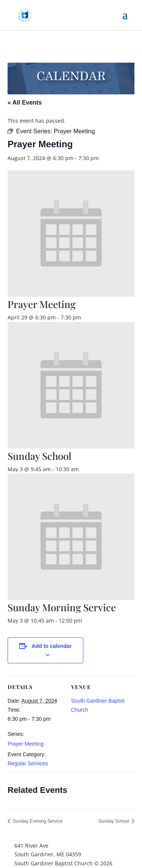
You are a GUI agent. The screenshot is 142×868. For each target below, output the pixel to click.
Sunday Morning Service (62, 607)
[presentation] (71, 295)
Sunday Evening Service (37, 821)
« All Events (25, 103)
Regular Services (28, 763)
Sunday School (40, 456)
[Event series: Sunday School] (83, 469)
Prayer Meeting (26, 744)
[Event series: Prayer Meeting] (85, 317)
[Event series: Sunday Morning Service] (86, 621)
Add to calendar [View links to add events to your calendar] (52, 646)
